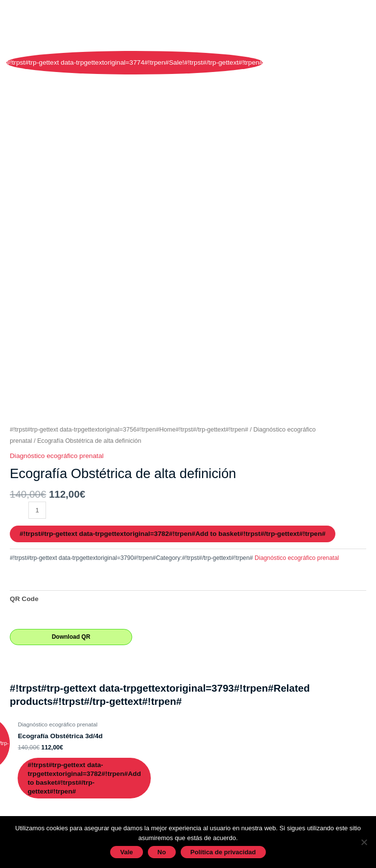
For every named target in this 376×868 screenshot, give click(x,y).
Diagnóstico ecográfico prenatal (57, 456)
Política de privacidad (223, 852)
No (162, 852)
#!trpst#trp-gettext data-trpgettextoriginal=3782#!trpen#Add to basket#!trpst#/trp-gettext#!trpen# (173, 534)
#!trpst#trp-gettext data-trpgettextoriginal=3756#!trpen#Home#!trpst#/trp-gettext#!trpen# (129, 430)
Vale (126, 852)
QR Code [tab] (24, 599)
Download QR (71, 637)
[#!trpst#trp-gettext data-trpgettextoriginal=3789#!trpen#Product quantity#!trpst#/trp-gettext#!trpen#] (37, 510)
